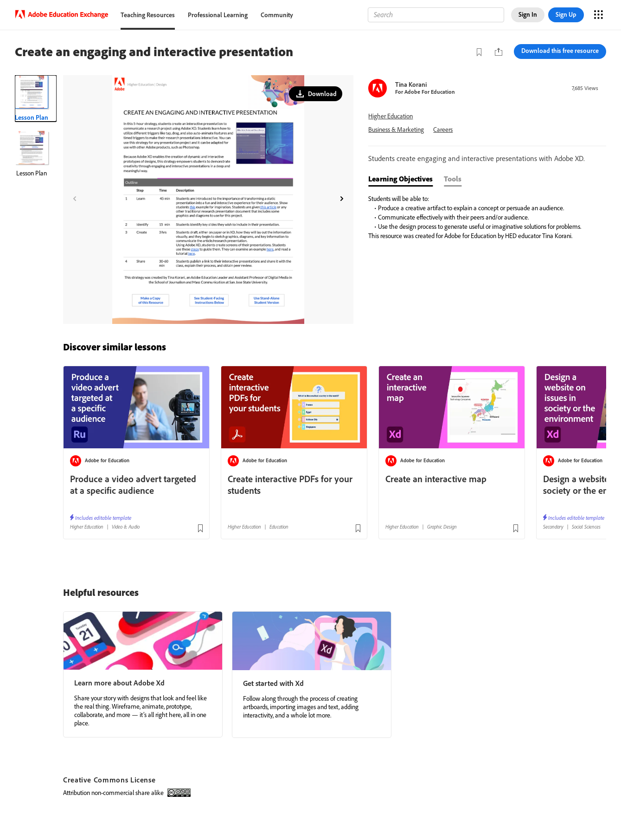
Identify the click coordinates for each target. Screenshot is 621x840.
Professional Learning (218, 15)
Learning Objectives (400, 179)
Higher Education (391, 116)
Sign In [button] (528, 14)
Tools (453, 179)
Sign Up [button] (566, 14)
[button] (316, 94)
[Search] (436, 15)
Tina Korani (411, 84)
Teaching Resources (148, 15)
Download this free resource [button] (560, 51)
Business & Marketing (396, 130)
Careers (443, 130)
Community (277, 15)
